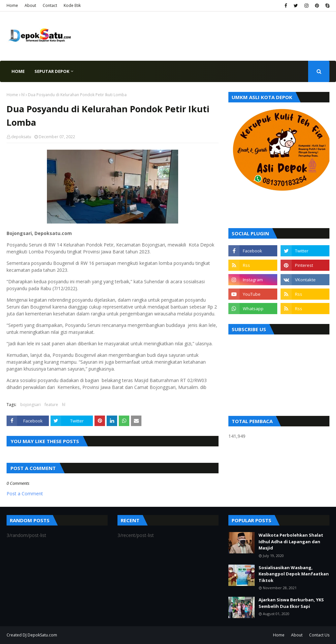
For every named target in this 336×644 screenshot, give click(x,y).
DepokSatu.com (42, 635)
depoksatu (21, 137)
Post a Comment (25, 494)
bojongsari (31, 405)
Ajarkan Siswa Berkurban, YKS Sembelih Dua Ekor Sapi (291, 603)
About (30, 5)
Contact (50, 5)
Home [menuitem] (18, 71)
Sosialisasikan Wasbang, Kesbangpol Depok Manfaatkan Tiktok (294, 574)
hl (23, 95)
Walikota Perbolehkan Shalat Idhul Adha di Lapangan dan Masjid (291, 541)
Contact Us (319, 635)
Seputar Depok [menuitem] (52, 71)
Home (12, 5)
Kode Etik (72, 5)
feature (51, 405)
